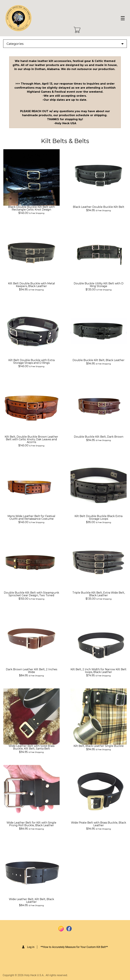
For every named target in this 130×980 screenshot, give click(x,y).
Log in (31, 947)
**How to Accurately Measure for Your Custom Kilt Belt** (74, 947)
